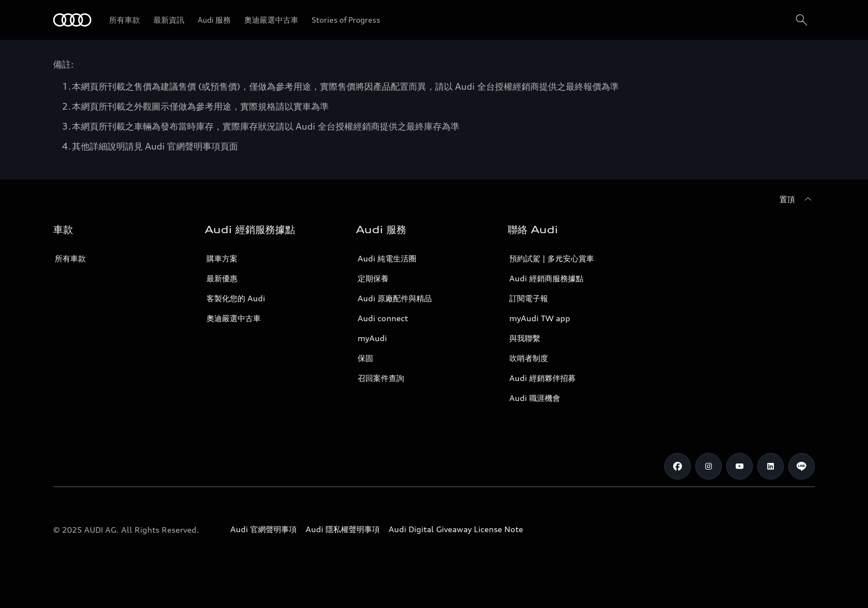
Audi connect (383, 318)
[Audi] (72, 20)
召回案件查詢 (381, 378)
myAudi (372, 338)
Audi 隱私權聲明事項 (343, 529)
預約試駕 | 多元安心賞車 (552, 258)
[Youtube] (740, 466)
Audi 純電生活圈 (387, 258)
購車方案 (222, 258)
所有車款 (70, 258)
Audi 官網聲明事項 (263, 529)
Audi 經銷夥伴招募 (542, 378)
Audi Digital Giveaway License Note (456, 529)
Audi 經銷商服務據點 (546, 278)
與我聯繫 (525, 338)
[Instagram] (709, 466)
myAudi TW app (540, 318)
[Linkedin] (771, 466)
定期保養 (373, 278)
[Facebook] (678, 466)
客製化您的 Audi (236, 298)
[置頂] (797, 199)
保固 (365, 358)
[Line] (802, 466)
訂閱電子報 (529, 298)
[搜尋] (802, 20)
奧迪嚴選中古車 (234, 318)
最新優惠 (222, 278)
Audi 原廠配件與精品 (395, 298)
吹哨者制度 (529, 358)
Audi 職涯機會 (535, 398)
